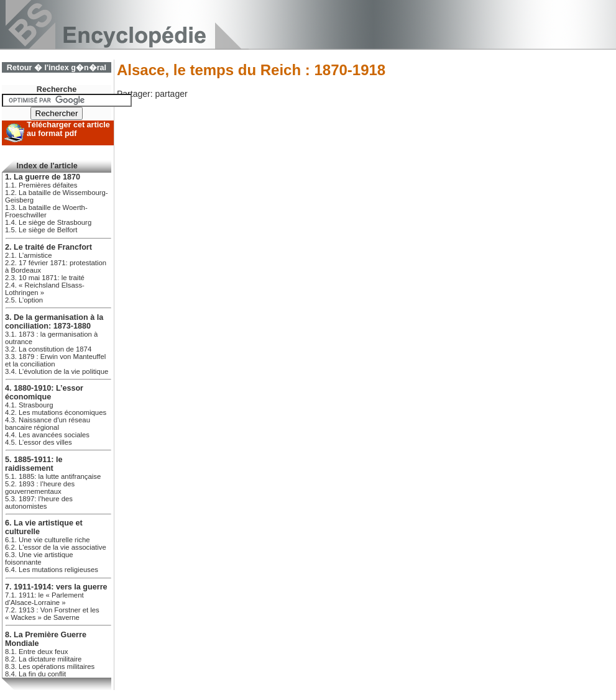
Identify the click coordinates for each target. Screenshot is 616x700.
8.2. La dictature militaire (43, 659)
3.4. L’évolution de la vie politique (57, 371)
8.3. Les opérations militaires (50, 666)
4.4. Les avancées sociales (47, 435)
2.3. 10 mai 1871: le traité (45, 278)
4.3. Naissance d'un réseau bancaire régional (48, 424)
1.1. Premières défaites (41, 185)
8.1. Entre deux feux (36, 652)
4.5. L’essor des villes (39, 442)
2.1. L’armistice (29, 255)
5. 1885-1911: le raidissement (34, 464)
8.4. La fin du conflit (35, 674)
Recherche (57, 89)
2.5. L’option (24, 300)
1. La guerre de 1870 (43, 177)
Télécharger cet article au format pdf (68, 129)
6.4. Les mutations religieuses (52, 570)
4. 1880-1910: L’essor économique (44, 393)
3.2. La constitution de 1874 (48, 349)
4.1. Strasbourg (29, 405)
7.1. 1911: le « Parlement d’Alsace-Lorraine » (44, 599)
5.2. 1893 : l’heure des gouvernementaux (40, 488)
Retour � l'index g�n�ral (57, 68)
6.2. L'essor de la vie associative (56, 547)
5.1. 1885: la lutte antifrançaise (53, 476)
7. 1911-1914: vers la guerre (56, 587)
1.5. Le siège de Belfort (41, 230)
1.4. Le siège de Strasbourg (48, 222)
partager (171, 94)
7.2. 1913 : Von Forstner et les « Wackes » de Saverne (52, 614)
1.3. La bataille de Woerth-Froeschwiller (46, 211)
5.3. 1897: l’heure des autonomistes (39, 502)
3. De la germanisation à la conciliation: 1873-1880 (54, 322)
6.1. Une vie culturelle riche (48, 540)
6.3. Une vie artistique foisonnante (39, 558)
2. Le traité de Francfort (48, 247)
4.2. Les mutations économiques (56, 412)
